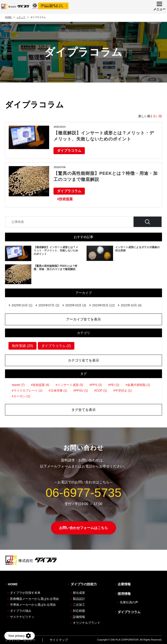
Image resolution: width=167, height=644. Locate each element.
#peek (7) (18, 385)
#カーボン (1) (21, 396)
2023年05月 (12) (104, 305)
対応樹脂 (79, 611)
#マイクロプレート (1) (27, 390)
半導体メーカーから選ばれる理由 (33, 605)
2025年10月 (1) (22, 305)
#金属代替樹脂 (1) (138, 385)
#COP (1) (101, 390)
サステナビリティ (22, 617)
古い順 (157, 116)
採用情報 (124, 594)
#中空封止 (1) (123, 390)
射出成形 (79, 593)
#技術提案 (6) (40, 385)
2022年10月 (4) (131, 305)
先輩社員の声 (129, 602)
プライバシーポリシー (20, 640)
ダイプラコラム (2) (56, 346)
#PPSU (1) (81, 390)
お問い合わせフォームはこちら (83, 528)
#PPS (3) (96, 385)
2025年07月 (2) (49, 305)
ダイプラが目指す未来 (25, 593)
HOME (13, 584)
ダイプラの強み (21, 611)
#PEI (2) (114, 385)
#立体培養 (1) (58, 390)
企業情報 (124, 584)
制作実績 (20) (23, 346)
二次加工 (79, 605)
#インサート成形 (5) (69, 385)
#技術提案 (65, 199)
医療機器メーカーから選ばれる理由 (34, 599)
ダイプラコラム (69, 151)
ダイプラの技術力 (84, 584)
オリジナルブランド (87, 623)
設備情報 (79, 617)
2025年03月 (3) (76, 305)
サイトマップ (59, 640)
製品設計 (79, 599)
